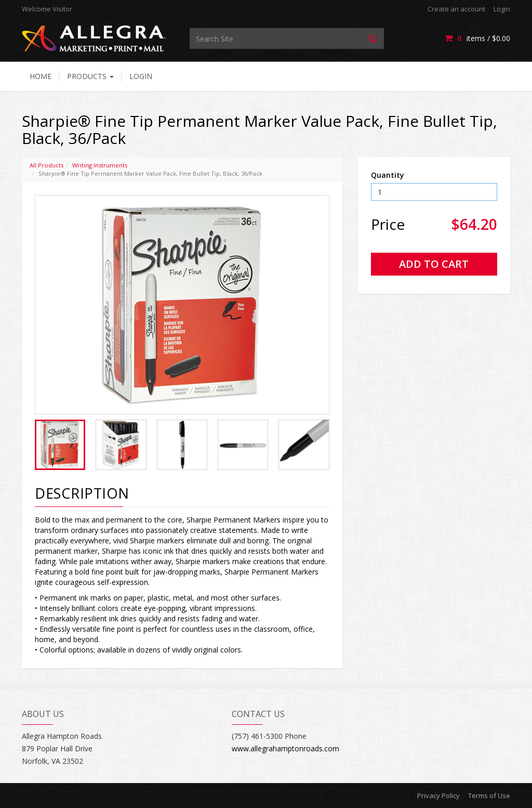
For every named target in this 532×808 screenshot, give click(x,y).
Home (41, 76)
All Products (46, 165)
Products (90, 76)
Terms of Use (489, 796)
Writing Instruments (100, 165)
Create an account (456, 9)
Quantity (388, 175)
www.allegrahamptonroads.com (285, 748)
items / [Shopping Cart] (477, 38)
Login (502, 9)
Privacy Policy (438, 796)
